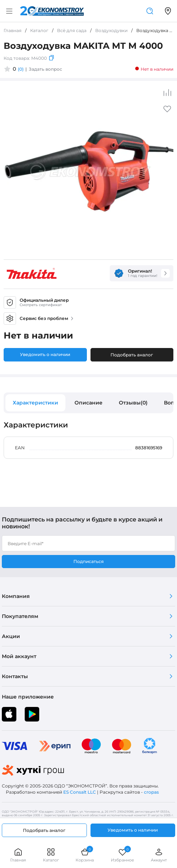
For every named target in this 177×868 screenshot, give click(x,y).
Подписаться (88, 561)
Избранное (122, 855)
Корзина (85, 855)
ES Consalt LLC (80, 792)
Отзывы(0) (133, 403)
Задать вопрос (45, 69)
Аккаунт (159, 855)
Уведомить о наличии (45, 354)
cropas (151, 792)
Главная (18, 855)
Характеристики (35, 403)
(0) (21, 69)
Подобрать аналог (132, 355)
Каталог (51, 855)
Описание (88, 403)
